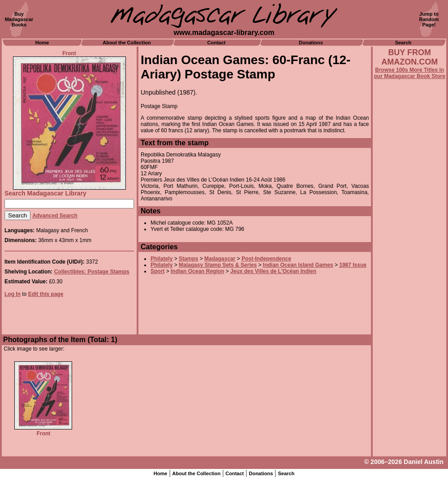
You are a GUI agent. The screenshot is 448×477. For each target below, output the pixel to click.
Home (42, 43)
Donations (311, 43)
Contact (217, 43)
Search (403, 43)
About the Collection (127, 43)
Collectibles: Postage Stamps (92, 272)
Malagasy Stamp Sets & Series (218, 265)
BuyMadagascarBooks (19, 19)
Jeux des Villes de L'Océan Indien (273, 271)
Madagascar (220, 259)
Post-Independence (266, 259)
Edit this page (46, 294)
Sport (157, 271)
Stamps (188, 259)
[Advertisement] (409, 321)
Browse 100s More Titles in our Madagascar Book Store (410, 73)
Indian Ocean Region (197, 271)
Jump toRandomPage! (429, 19)
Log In (13, 294)
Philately (162, 259)
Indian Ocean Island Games (298, 265)
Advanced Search (55, 216)
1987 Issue (353, 265)
